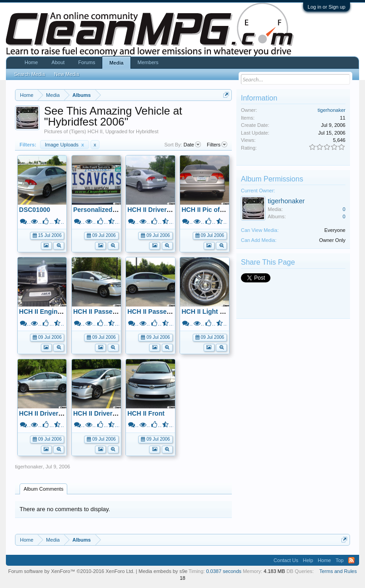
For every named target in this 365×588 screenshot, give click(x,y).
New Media (67, 74)
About (58, 62)
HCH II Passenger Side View (170, 312)
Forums (87, 62)
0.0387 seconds (224, 571)
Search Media (30, 74)
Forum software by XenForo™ (71, 571)
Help (308, 560)
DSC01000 (35, 210)
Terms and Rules (338, 571)
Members (148, 62)
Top (340, 560)
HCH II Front (146, 413)
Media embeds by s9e (163, 571)
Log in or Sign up (327, 7)
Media (116, 63)
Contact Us (286, 560)
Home (31, 62)
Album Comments (43, 489)
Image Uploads (65, 145)
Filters (217, 145)
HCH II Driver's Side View (57, 413)
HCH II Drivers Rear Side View (172, 210)
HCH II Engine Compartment (62, 312)
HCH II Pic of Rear (208, 210)
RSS (351, 560)
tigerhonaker (29, 467)
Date (192, 145)
